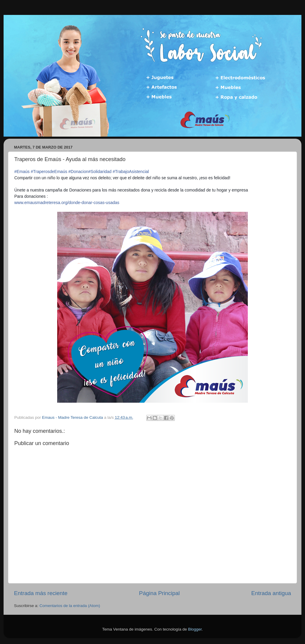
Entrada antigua (271, 593)
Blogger (195, 629)
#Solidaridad (100, 172)
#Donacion (78, 172)
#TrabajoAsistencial (131, 172)
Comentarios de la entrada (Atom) (70, 606)
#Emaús (22, 172)
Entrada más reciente (41, 593)
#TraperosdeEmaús (49, 172)
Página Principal (159, 593)
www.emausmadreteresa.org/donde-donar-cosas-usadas (67, 203)
